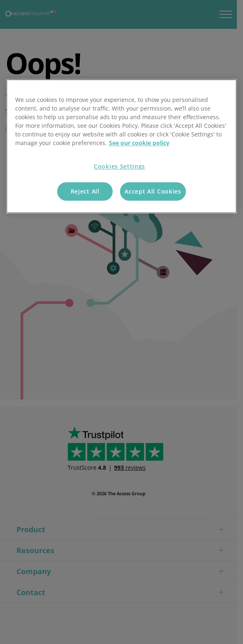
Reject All (85, 191)
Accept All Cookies (153, 191)
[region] (121, 147)
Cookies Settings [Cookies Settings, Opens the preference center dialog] (119, 167)
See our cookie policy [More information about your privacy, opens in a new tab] (139, 143)
